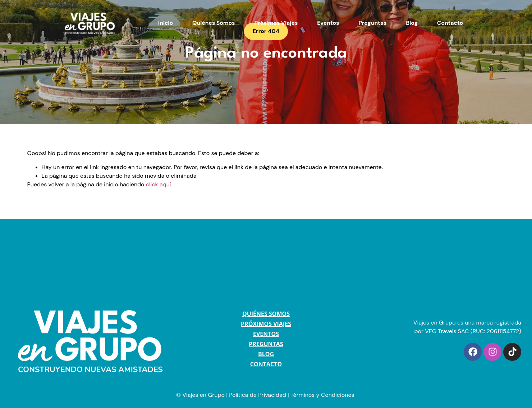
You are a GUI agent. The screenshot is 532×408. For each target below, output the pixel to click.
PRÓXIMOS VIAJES (266, 324)
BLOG (266, 354)
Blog (412, 23)
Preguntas (372, 23)
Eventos (328, 23)
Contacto (450, 23)
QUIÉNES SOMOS (266, 314)
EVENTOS (266, 334)
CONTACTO (266, 364)
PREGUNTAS (266, 344)
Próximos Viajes (276, 23)
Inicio (166, 23)
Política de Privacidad (258, 395)
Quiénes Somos (214, 23)
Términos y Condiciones (323, 395)
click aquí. (159, 184)
